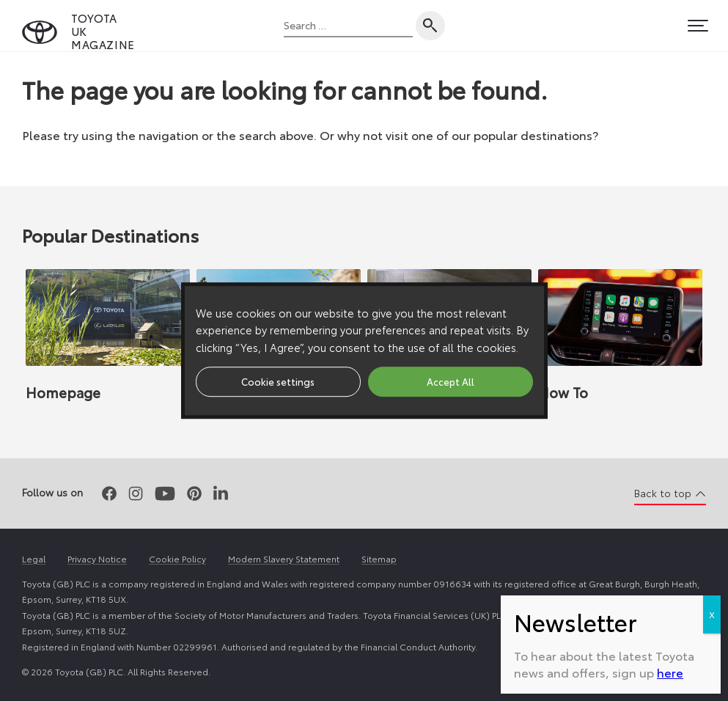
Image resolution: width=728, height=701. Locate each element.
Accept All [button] (451, 381)
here (670, 499)
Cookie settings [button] (278, 381)
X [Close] (712, 441)
